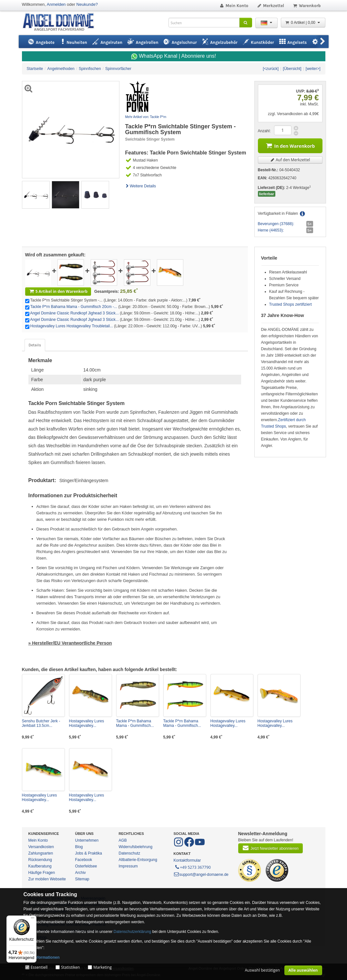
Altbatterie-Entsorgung (138, 860)
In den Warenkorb (290, 145)
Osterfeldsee (86, 866)
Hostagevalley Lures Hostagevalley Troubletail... (72, 326)
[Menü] (33, 919)
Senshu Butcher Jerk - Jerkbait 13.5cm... (41, 723)
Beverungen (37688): (276, 224)
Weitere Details (141, 186)
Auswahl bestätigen (262, 970)
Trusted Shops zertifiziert (291, 304)
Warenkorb (306, 6)
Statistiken (70, 967)
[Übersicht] (292, 69)
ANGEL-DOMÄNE (61, 22)
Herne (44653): (271, 230)
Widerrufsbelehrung (136, 847)
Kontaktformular (187, 860)
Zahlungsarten (41, 853)
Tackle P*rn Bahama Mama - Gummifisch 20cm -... (74, 307)
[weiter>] (313, 69)
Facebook (84, 860)
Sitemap (82, 879)
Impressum (128, 866)
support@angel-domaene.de (201, 875)
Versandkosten (41, 847)
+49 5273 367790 (193, 867)
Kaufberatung (40, 866)
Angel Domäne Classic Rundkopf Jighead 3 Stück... (74, 313)
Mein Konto (234, 6)
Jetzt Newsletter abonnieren (270, 848)
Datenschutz (130, 853)
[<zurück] (271, 69)
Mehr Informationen (42, 957)
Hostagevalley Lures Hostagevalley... (87, 723)
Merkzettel (270, 6)
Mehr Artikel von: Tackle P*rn (146, 117)
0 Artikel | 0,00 (303, 23)
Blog (79, 847)
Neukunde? (87, 4)
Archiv (81, 873)
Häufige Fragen (42, 873)
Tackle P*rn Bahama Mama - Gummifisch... (135, 723)
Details (35, 345)
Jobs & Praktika (89, 853)
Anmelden (56, 4)
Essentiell (39, 967)
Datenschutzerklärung (133, 932)
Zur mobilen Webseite (47, 879)
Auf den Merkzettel (290, 160)
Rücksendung (40, 860)
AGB (123, 840)
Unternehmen (87, 840)
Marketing (102, 967)
